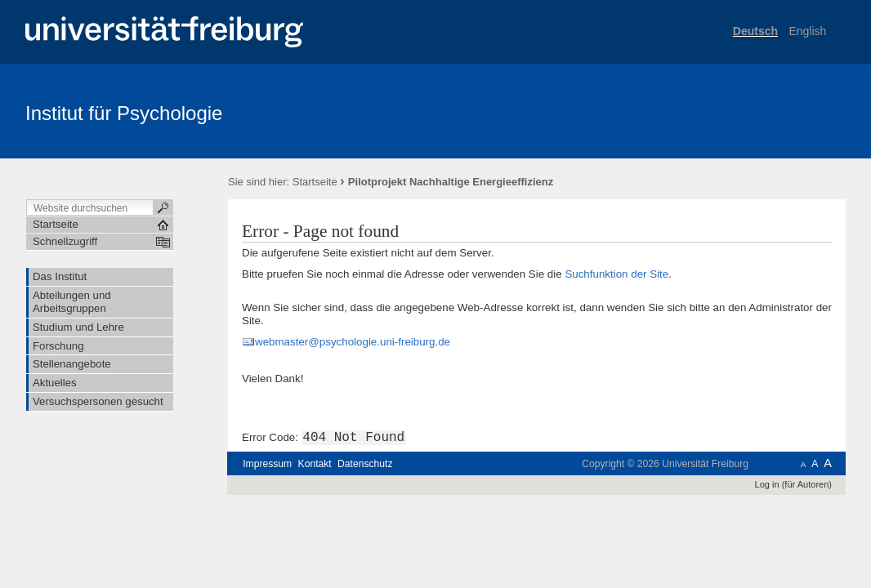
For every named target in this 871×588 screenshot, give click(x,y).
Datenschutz (365, 464)
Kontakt (315, 464)
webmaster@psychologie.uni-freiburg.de (353, 342)
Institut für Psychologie (124, 113)
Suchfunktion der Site (616, 274)
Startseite (315, 182)
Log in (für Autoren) (793, 484)
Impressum (267, 464)
